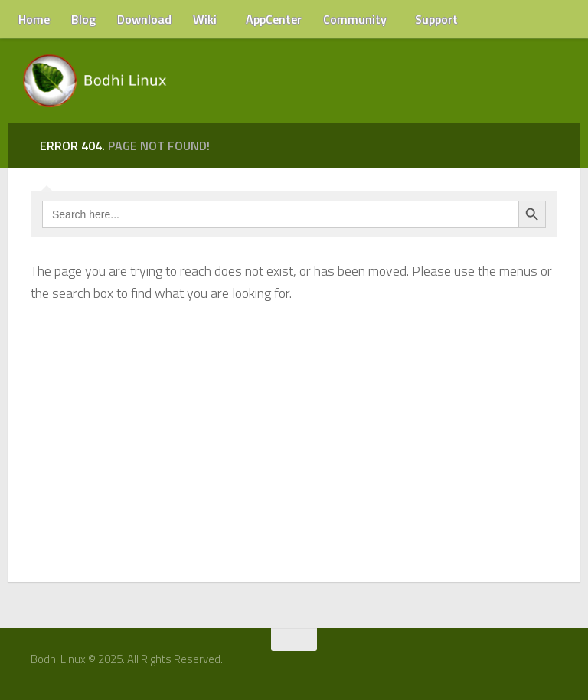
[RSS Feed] (555, 665)
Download (144, 19)
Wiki (205, 19)
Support (436, 19)
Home (34, 19)
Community (355, 19)
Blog (83, 19)
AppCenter (274, 19)
